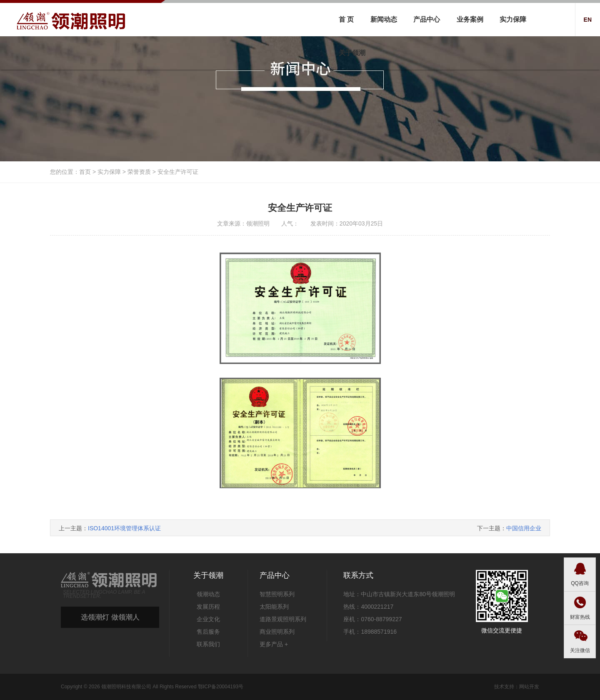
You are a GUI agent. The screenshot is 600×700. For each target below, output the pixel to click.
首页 (85, 172)
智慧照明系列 (277, 594)
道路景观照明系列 (283, 619)
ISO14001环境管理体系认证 (124, 528)
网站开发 (529, 687)
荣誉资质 (139, 172)
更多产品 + (274, 644)
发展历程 (208, 607)
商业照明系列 (277, 632)
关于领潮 (352, 53)
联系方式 (358, 575)
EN (588, 20)
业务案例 (470, 19)
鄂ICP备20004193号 (221, 687)
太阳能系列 (274, 607)
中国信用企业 (524, 528)
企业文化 (208, 619)
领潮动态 (208, 594)
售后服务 (208, 632)
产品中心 (427, 19)
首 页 (346, 19)
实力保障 (513, 19)
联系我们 (208, 644)
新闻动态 (384, 19)
